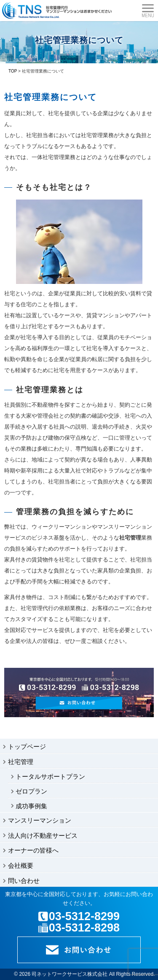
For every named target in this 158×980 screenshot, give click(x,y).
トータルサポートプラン (50, 776)
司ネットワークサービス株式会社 (70, 974)
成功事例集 (31, 806)
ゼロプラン (31, 791)
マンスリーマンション (40, 820)
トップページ (27, 746)
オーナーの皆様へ (33, 850)
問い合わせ (24, 881)
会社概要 (21, 865)
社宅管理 (21, 762)
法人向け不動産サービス (43, 836)
